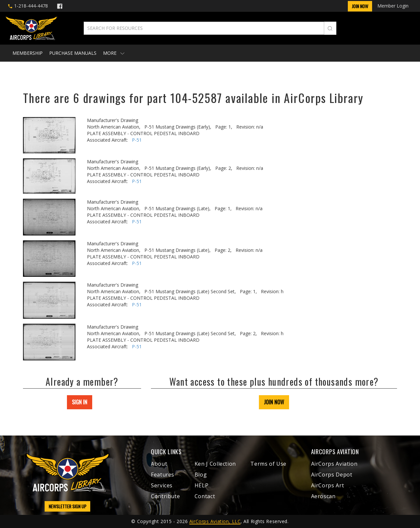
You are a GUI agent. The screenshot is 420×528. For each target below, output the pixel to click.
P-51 (137, 140)
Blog (201, 475)
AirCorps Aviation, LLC (215, 521)
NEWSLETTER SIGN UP (67, 506)
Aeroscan (323, 496)
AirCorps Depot (332, 475)
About (159, 464)
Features (163, 475)
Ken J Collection (215, 464)
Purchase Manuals (73, 53)
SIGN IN (80, 402)
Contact (205, 496)
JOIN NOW (274, 402)
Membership (28, 53)
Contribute (165, 496)
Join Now (360, 6)
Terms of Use (268, 464)
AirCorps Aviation (334, 464)
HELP (202, 485)
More (114, 53)
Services (162, 485)
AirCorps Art (328, 485)
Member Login (393, 6)
